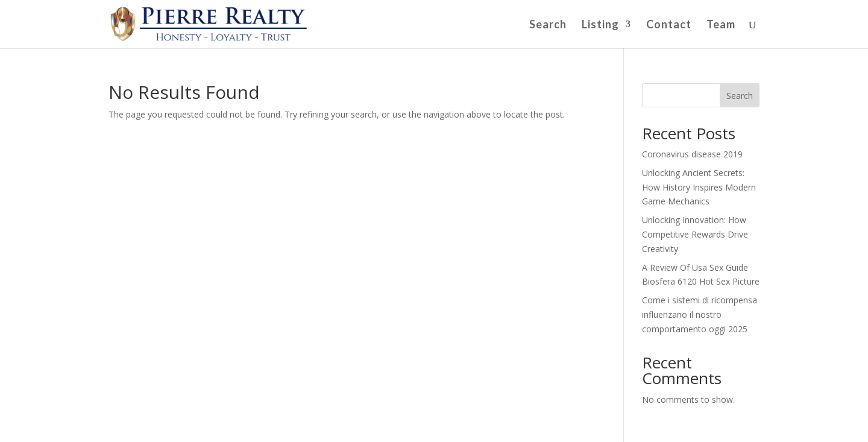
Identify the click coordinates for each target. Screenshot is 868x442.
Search (548, 25)
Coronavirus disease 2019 (692, 154)
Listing (600, 25)
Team (721, 25)
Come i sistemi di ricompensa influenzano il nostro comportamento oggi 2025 (700, 314)
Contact (669, 25)
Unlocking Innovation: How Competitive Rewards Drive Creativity (695, 234)
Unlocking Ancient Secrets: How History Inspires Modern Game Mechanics (699, 187)
